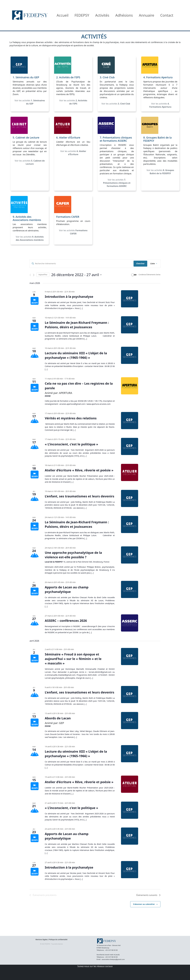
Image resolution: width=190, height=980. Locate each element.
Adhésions (124, 15)
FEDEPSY (82, 15)
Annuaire (147, 15)
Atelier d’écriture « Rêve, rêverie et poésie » (79, 470)
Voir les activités (30, 102)
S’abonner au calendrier (144, 904)
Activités (102, 15)
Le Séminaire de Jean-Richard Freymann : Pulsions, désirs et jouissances (77, 325)
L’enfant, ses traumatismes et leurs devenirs (80, 496)
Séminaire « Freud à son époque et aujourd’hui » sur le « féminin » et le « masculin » (73, 659)
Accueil (63, 15)
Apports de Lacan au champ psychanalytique (67, 589)
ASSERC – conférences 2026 (66, 621)
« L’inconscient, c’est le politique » (72, 444)
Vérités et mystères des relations (71, 418)
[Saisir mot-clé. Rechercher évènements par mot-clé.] (82, 264)
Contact (167, 15)
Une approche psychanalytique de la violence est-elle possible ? (73, 555)
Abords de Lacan (58, 718)
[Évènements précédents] (30, 275)
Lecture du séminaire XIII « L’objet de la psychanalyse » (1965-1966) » (76, 355)
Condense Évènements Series (149, 275)
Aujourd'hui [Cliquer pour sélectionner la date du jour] (43, 275)
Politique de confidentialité (58, 940)
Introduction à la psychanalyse (69, 296)
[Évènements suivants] (34, 275)
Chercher (140, 263)
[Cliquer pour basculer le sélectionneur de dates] (76, 275)
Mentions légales (41, 940)
